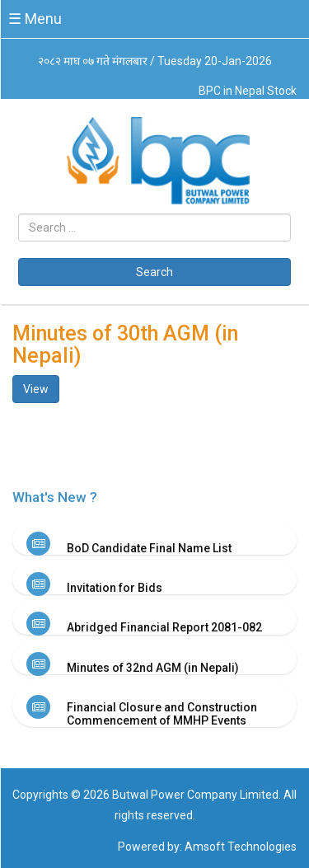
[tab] (154, 540)
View (36, 389)
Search (154, 272)
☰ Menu (35, 19)
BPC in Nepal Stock (248, 91)
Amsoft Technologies (241, 847)
